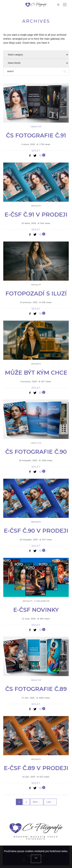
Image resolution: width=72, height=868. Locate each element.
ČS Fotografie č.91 (36, 135)
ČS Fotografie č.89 (36, 689)
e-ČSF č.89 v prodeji (36, 768)
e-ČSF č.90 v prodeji (36, 531)
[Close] (36, 859)
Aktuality (36, 206)
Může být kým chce (36, 373)
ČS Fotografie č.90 (36, 452)
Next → (37, 802)
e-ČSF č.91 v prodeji (36, 215)
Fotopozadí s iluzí (36, 293)
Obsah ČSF (36, 127)
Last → (50, 802)
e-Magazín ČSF (42, 601)
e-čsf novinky (36, 610)
